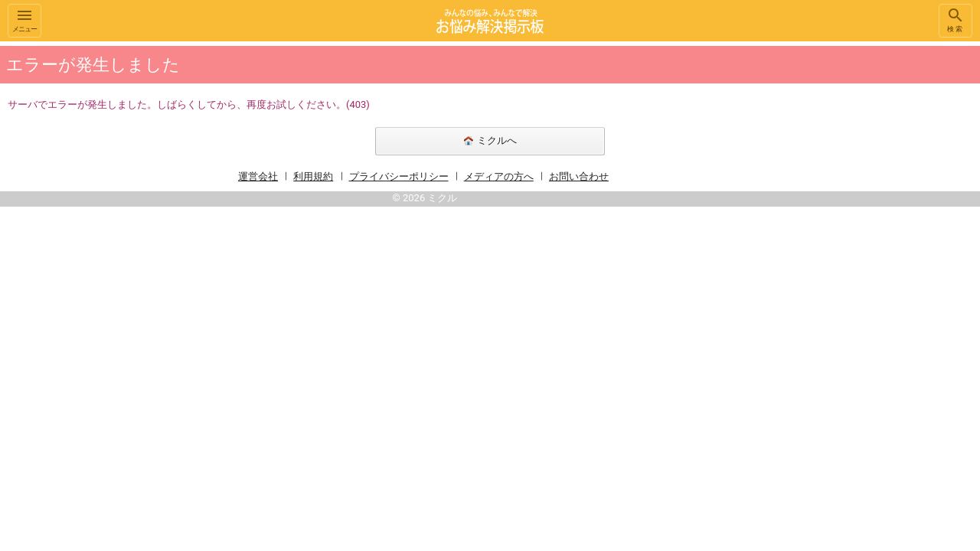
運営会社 (258, 176)
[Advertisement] (827, 271)
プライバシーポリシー (399, 176)
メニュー (24, 20)
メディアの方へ (499, 176)
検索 (955, 20)
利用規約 (313, 176)
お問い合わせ (579, 176)
